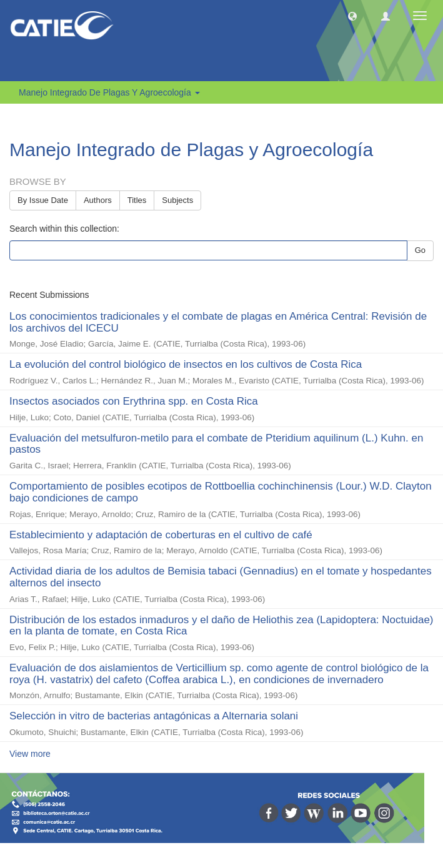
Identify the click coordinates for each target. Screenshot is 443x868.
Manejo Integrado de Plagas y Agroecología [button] (109, 92)
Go (420, 250)
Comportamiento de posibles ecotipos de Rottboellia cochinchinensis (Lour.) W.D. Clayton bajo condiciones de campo (221, 492)
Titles (137, 200)
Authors (98, 200)
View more (30, 754)
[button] (352, 16)
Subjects (177, 200)
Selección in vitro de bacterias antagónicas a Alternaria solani (154, 716)
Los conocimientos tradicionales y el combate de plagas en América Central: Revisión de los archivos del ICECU (218, 322)
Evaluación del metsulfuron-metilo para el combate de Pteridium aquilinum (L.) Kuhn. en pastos (216, 444)
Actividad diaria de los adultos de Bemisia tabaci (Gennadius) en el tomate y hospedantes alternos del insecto (221, 577)
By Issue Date (43, 200)
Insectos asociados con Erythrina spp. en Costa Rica (134, 401)
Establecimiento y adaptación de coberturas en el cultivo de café (161, 535)
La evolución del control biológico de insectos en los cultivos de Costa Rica (186, 364)
